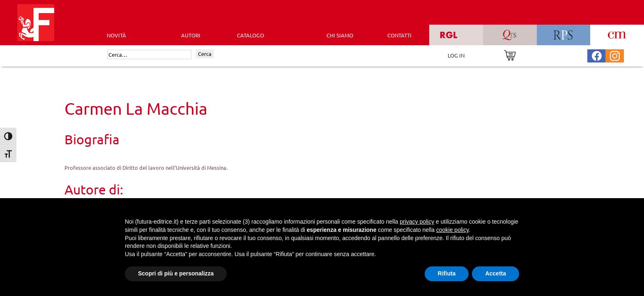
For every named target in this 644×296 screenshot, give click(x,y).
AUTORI (191, 35)
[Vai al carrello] (510, 54)
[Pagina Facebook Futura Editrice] (597, 55)
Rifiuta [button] (447, 273)
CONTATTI (399, 35)
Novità (116, 35)
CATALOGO (251, 35)
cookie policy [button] (452, 230)
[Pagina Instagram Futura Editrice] (615, 55)
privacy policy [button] (417, 222)
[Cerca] (149, 55)
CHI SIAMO (340, 35)
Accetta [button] (496, 273)
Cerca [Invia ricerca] (205, 54)
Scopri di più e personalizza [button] (176, 273)
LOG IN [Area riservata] (456, 55)
